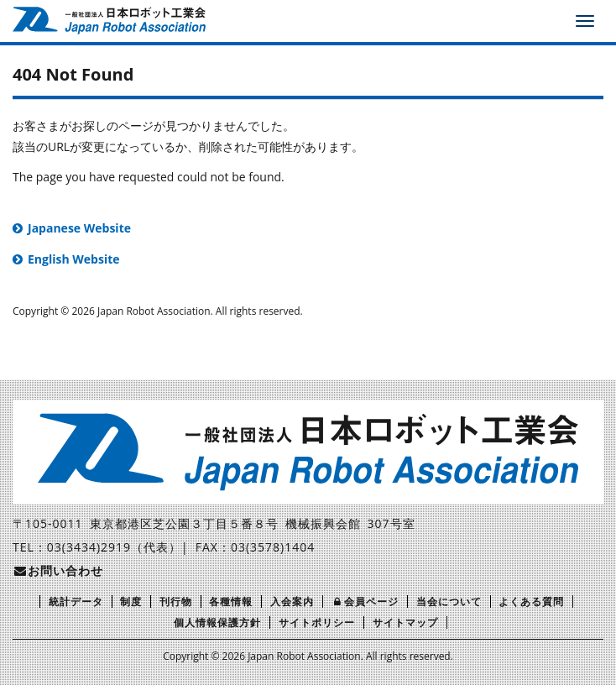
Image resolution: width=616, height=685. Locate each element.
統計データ (76, 601)
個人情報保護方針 (217, 622)
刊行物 (176, 601)
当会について (449, 601)
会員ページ (365, 601)
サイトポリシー (317, 622)
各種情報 (231, 601)
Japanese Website (79, 228)
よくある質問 (531, 601)
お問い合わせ (58, 570)
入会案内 (292, 601)
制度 (131, 601)
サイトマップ (405, 622)
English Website (74, 259)
